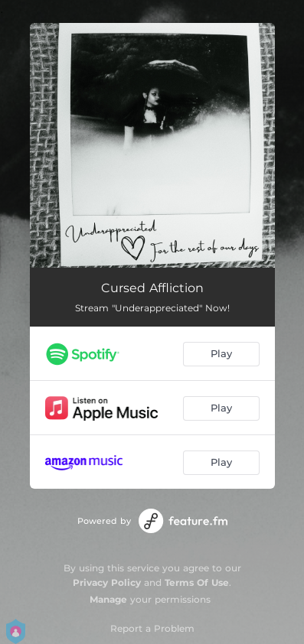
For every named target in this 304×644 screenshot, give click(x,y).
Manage (108, 599)
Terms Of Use (197, 582)
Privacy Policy (107, 582)
